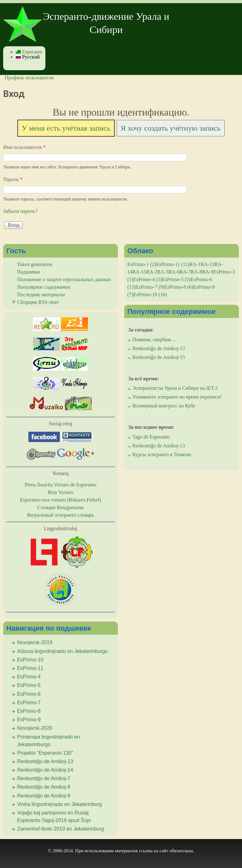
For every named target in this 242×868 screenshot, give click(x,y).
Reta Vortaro (61, 492)
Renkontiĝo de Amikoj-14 (45, 770)
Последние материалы (41, 295)
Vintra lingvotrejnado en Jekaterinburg (59, 804)
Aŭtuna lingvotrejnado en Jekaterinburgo (62, 651)
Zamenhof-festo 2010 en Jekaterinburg (60, 829)
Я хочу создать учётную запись (171, 128)
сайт (164, 851)
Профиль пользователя (29, 78)
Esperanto (29, 52)
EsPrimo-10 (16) (150, 295)
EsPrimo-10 (30, 660)
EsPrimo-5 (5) (176, 279)
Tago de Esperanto (151, 437)
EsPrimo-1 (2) (142, 264)
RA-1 (195, 264)
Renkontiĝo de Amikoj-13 (45, 761)
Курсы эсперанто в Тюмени (162, 454)
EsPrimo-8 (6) (179, 287)
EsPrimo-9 (29, 720)
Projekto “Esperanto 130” (45, 753)
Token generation (35, 264)
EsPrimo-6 (29, 694)
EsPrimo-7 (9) (150, 287)
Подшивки (28, 272)
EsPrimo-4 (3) (148, 279)
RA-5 (163, 272)
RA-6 (174, 272)
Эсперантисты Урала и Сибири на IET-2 (175, 388)
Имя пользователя (24, 147)
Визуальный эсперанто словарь (60, 515)
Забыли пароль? (20, 211)
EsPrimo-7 (29, 703)
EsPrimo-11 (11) (173, 264)
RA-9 (208, 272)
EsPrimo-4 (29, 677)
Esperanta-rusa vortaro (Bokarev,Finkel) (60, 500)
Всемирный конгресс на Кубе (164, 406)
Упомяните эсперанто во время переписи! (177, 397)
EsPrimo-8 (29, 711)
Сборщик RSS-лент (38, 302)
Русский (28, 57)
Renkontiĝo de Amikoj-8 (44, 787)
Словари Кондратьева (61, 507)
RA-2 (152, 272)
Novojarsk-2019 (35, 642)
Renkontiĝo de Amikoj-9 (44, 796)
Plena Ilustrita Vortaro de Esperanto (60, 485)
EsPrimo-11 (30, 668)
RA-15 (139, 272)
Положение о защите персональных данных (64, 279)
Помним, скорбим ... (154, 340)
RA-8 (197, 272)
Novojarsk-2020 (35, 728)
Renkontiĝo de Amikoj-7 (44, 778)
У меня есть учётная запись (66, 128)
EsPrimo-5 (29, 685)
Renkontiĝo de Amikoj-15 (159, 357)
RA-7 (185, 272)
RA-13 (208, 264)
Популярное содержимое (44, 287)
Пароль (13, 179)
